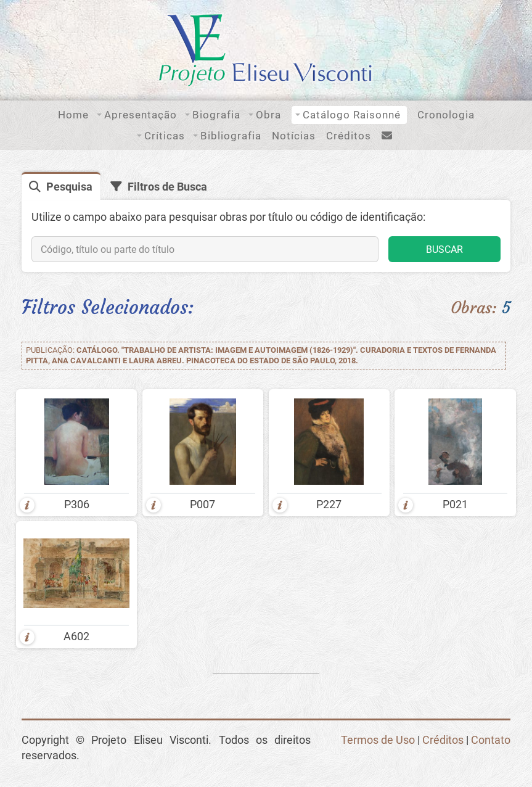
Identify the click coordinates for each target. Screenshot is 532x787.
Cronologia (446, 115)
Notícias (294, 136)
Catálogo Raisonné (352, 115)
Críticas (165, 136)
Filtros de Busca (167, 187)
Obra (268, 115)
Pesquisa (69, 187)
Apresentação (141, 115)
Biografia (216, 115)
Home (73, 115)
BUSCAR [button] (444, 249)
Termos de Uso (378, 740)
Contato (491, 740)
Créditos (349, 136)
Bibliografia (231, 136)
